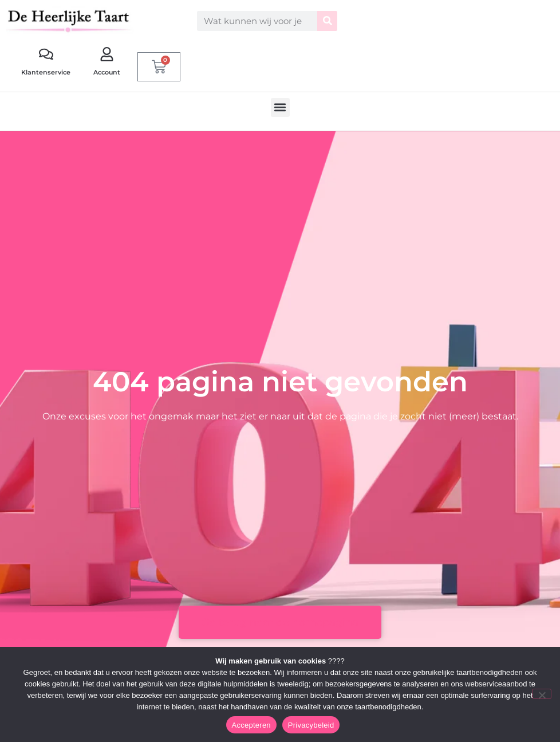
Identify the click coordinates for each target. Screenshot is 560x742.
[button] (280, 107)
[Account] (107, 54)
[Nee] (542, 694)
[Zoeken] (327, 21)
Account (107, 72)
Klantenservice (46, 72)
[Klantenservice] (46, 54)
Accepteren (251, 725)
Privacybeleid (311, 725)
